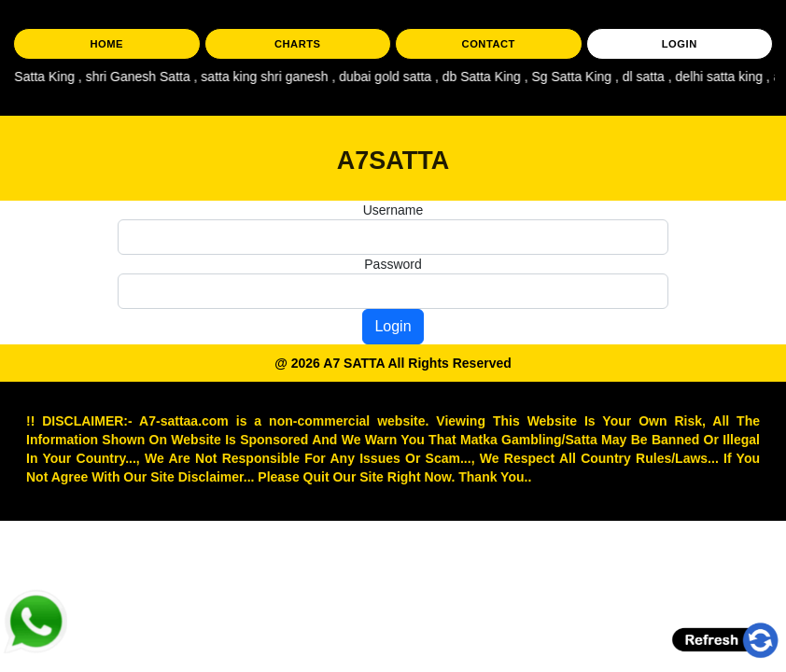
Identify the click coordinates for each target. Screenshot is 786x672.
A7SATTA (393, 161)
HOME (106, 44)
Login (393, 326)
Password (393, 264)
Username (393, 210)
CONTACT (489, 44)
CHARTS (298, 44)
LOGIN (680, 44)
